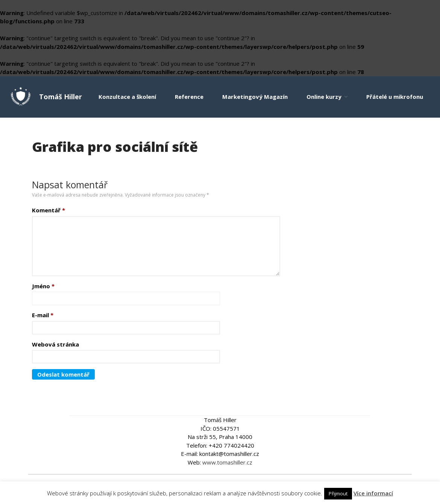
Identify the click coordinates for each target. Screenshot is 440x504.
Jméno (43, 286)
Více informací (373, 493)
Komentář (49, 210)
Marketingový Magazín (255, 97)
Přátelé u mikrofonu (395, 97)
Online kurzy (324, 97)
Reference (189, 97)
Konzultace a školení (127, 97)
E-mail (43, 315)
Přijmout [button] (338, 493)
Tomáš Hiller (61, 97)
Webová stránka (55, 344)
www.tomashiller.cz (227, 462)
